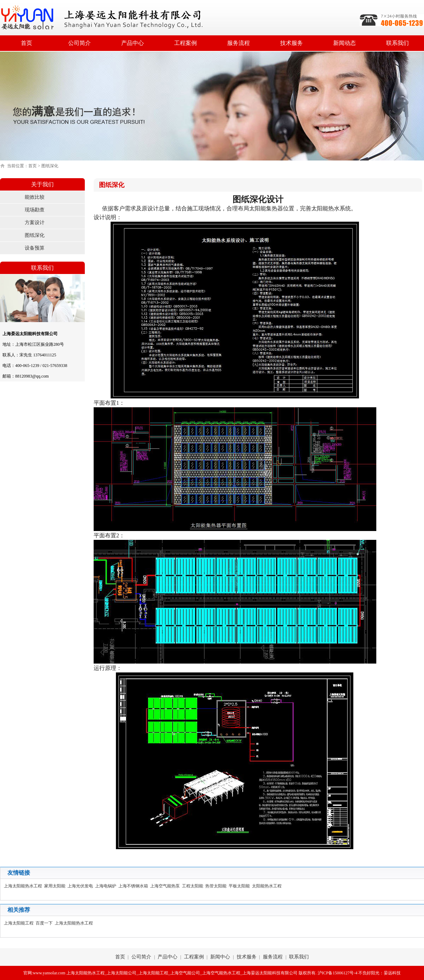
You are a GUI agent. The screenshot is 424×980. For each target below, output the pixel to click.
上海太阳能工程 (20, 923)
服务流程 (238, 43)
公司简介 (79, 43)
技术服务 (291, 43)
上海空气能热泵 (166, 886)
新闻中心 (220, 957)
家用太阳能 (56, 886)
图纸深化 (35, 235)
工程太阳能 (194, 886)
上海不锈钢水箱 (134, 886)
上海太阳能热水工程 (24, 886)
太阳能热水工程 (268, 886)
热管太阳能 (217, 886)
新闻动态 (344, 43)
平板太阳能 (240, 886)
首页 (26, 43)
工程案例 (185, 43)
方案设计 (35, 223)
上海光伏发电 (81, 886)
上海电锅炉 (107, 886)
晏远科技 (392, 973)
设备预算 (35, 248)
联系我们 (397, 43)
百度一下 (45, 923)
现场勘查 (35, 210)
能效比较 (35, 197)
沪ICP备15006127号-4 (338, 973)
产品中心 (132, 43)
